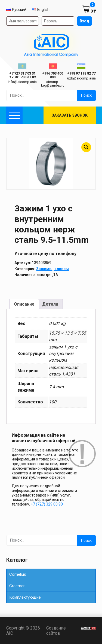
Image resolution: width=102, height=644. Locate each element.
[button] (86, 147)
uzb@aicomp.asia (81, 78)
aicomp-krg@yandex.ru (53, 84)
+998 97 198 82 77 (81, 73)
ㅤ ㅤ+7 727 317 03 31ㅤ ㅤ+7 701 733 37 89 (22, 75)
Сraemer (17, 586)
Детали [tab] (50, 304)
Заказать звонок (70, 115)
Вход (84, 21)
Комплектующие (25, 597)
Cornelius (18, 574)
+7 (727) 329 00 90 (47, 504)
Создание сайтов (62, 631)
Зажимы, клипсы (52, 269)
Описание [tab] (24, 304)
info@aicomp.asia (22, 82)
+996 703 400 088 (53, 75)
